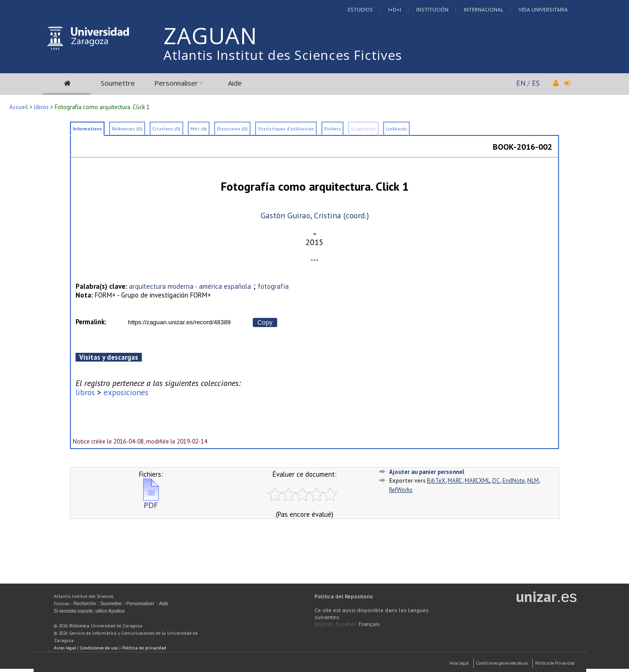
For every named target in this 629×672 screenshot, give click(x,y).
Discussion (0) (232, 129)
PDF (151, 501)
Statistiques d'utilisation (286, 129)
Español (346, 624)
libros (41, 107)
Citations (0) (166, 129)
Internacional (483, 9)
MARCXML (477, 481)
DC (496, 481)
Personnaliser (176, 83)
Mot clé (199, 129)
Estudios (360, 9)
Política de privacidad (144, 648)
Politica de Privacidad (555, 663)
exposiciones (126, 392)
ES (536, 83)
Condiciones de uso (99, 648)
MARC (455, 481)
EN (521, 83)
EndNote (514, 481)
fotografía (273, 286)
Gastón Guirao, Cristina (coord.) (315, 215)
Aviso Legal (459, 663)
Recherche (85, 604)
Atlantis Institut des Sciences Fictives (283, 55)
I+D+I (395, 9)
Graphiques (363, 129)
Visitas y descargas (109, 357)
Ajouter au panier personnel (427, 472)
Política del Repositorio (344, 596)
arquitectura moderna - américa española (190, 286)
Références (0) (127, 129)
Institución (432, 9)
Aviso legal (65, 648)
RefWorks (401, 490)
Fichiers (332, 129)
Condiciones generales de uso (502, 663)
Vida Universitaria (543, 9)
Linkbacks (396, 129)
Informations (87, 129)
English (324, 624)
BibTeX (436, 481)
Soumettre (118, 83)
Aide (235, 83)
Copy (265, 322)
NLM (533, 481)
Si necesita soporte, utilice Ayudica (89, 611)
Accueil (19, 107)
